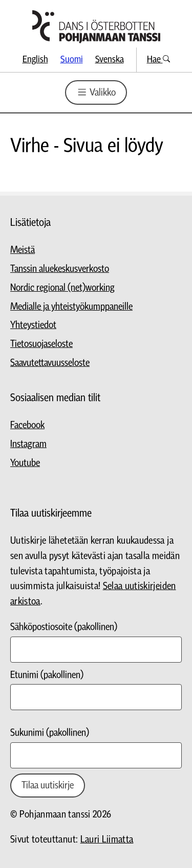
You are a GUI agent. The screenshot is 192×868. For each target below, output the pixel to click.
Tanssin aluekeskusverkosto (60, 269)
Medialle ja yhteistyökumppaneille (71, 307)
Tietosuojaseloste (41, 344)
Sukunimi (50, 733)
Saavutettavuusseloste (50, 363)
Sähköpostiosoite (64, 627)
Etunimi (47, 675)
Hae (158, 60)
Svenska (110, 60)
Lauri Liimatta (107, 840)
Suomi (72, 60)
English (35, 60)
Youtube (25, 463)
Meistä (23, 250)
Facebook (27, 425)
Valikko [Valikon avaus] (96, 92)
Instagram (28, 444)
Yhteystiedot (33, 325)
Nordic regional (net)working (62, 288)
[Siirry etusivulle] (96, 27)
